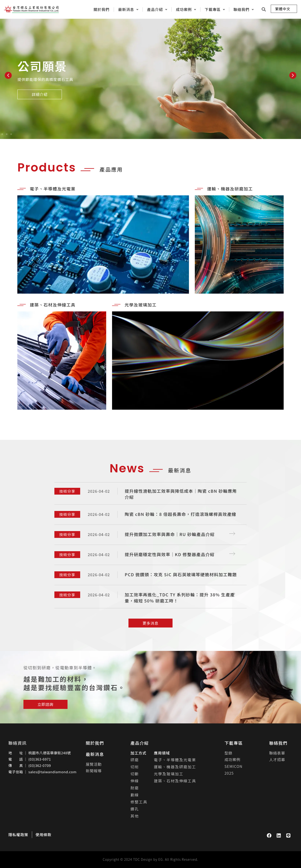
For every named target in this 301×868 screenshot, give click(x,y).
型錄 (228, 753)
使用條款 (44, 835)
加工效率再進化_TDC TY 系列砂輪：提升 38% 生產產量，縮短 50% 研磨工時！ (180, 598)
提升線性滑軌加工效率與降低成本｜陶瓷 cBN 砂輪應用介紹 (181, 494)
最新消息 (95, 754)
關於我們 (95, 743)
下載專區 (233, 743)
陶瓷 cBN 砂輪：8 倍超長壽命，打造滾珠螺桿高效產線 (181, 514)
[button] (8, 75)
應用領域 (162, 753)
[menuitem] (284, 9)
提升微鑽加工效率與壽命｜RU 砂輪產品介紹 (170, 534)
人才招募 (277, 759)
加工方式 (139, 753)
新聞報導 (94, 771)
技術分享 (67, 491)
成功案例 (232, 759)
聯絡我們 (278, 743)
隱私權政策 (18, 835)
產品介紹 (140, 743)
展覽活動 (94, 764)
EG (160, 859)
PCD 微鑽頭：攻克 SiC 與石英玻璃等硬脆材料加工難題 (181, 574)
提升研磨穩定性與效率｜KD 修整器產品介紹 (170, 554)
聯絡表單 (277, 753)
